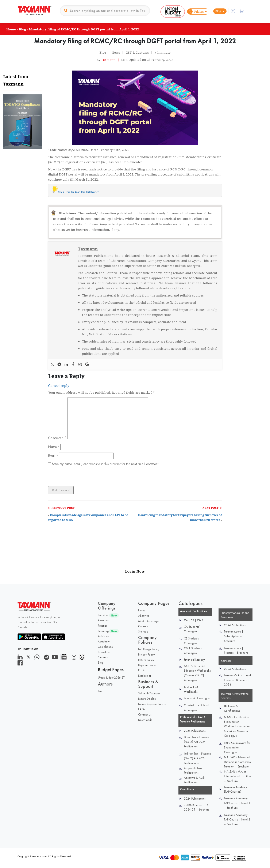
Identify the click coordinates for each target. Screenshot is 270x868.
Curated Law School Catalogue (196, 707)
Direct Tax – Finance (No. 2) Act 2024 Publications (197, 742)
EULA (142, 670)
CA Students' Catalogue (192, 629)
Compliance (105, 647)
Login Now (135, 571)
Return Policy (146, 660)
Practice (103, 626)
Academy (104, 641)
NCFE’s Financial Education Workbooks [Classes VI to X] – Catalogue (197, 673)
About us (144, 616)
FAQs (142, 709)
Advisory (103, 636)
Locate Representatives (152, 704)
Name (54, 447)
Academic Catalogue (197, 698)
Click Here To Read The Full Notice (78, 192)
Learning (103, 631)
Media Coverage (149, 621)
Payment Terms (147, 665)
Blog (218, 11)
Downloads (145, 720)
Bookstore (104, 652)
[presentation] (77, 477)
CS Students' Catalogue (192, 641)
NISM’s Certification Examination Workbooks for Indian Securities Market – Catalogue (237, 726)
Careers (143, 626)
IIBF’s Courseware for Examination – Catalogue (237, 747)
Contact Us (145, 714)
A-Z (100, 691)
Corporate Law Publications (193, 770)
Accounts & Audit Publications (195, 780)
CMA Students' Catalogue (193, 650)
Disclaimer (145, 676)
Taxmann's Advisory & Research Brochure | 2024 (238, 680)
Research (104, 620)
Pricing (195, 12)
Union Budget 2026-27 (111, 678)
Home (11, 29)
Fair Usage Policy (149, 649)
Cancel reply (59, 385)
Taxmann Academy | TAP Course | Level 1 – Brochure (237, 803)
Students (103, 657)
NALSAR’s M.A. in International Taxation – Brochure (237, 776)
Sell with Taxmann (149, 693)
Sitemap (143, 631)
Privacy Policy (146, 654)
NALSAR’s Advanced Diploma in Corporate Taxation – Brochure (237, 762)
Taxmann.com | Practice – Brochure (236, 650)
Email (53, 456)
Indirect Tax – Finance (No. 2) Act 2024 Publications (198, 758)
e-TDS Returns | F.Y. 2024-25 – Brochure (197, 807)
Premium (103, 615)
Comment (56, 438)
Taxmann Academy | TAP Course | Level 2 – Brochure (237, 819)
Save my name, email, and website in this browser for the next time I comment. (105, 464)
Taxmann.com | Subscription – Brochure (234, 636)
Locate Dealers (147, 699)
